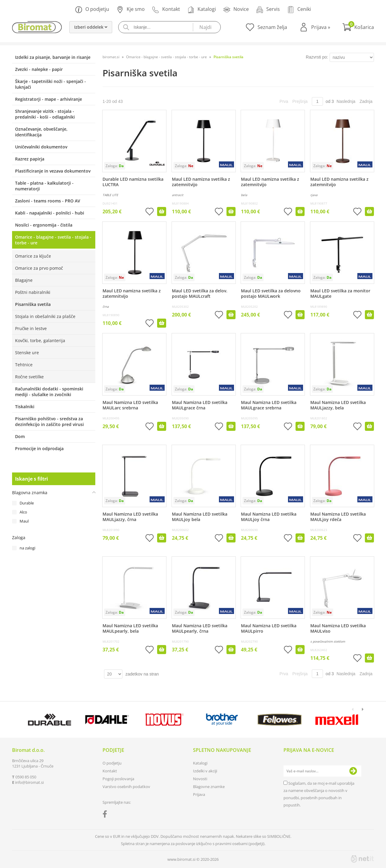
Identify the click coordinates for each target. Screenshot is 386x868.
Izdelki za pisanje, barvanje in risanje (53, 57)
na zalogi (27, 548)
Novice (236, 10)
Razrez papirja (30, 159)
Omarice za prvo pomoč (39, 268)
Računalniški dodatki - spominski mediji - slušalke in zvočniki (49, 392)
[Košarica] (358, 27)
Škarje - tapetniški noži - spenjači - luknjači (51, 84)
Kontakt (166, 10)
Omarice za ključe (33, 256)
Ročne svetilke (29, 377)
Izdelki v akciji (205, 771)
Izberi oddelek (91, 27)
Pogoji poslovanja (118, 779)
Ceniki (299, 10)
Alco (23, 512)
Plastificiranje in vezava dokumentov (53, 171)
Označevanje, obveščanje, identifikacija (41, 132)
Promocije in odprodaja (39, 448)
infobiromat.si (29, 782)
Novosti (200, 779)
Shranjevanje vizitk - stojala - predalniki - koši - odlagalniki (45, 114)
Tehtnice (24, 365)
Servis (268, 10)
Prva (284, 101)
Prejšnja (300, 101)
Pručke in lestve (31, 328)
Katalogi (202, 10)
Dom (20, 436)
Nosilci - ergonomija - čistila (44, 225)
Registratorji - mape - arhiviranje (49, 99)
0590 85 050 (26, 777)
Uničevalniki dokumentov (41, 147)
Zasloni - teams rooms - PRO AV (48, 201)
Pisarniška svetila (33, 304)
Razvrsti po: (317, 57)
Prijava (321, 27)
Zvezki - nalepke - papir (39, 69)
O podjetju (92, 10)
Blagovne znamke (209, 787)
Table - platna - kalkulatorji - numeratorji (44, 186)
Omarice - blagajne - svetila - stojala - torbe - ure (53, 240)
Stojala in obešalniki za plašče (45, 316)
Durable (27, 503)
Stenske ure (27, 353)
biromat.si (111, 57)
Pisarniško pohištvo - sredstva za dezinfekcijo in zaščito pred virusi (49, 421)
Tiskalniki (25, 407)
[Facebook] (106, 815)
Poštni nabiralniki (33, 292)
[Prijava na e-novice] (353, 771)
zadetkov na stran (142, 674)
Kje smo (131, 10)
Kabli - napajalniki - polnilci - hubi (50, 213)
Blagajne (24, 280)
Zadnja (366, 101)
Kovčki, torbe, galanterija (40, 340)
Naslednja (346, 101)
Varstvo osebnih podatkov (126, 787)
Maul (24, 521)
